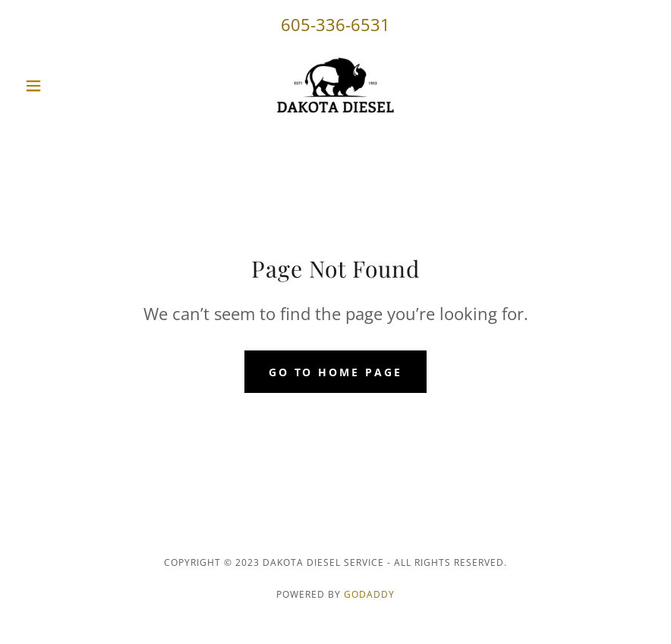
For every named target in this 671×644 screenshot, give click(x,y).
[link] (335, 86)
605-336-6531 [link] (335, 24)
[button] (66, 86)
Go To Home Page (336, 372)
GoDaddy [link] (369, 594)
